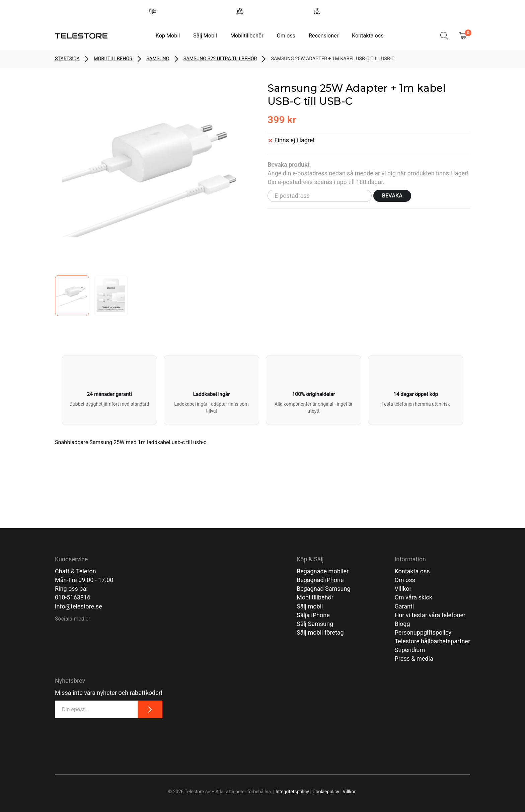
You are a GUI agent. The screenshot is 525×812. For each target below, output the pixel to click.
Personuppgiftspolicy (423, 632)
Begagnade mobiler (323, 571)
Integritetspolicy (292, 792)
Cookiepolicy (326, 792)
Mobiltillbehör (247, 36)
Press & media (414, 659)
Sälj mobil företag (320, 632)
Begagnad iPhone (320, 580)
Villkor (403, 589)
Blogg (402, 624)
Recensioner (324, 36)
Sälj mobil (310, 606)
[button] (109, 390)
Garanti (404, 606)
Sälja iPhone (313, 615)
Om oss (286, 36)
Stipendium (410, 650)
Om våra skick (413, 597)
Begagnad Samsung (324, 589)
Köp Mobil (168, 36)
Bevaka (392, 196)
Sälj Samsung (315, 624)
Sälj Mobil (205, 36)
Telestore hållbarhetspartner (432, 641)
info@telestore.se (79, 606)
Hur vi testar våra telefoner (430, 615)
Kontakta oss (368, 36)
